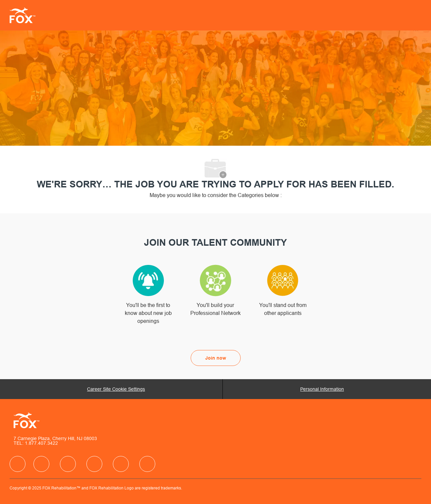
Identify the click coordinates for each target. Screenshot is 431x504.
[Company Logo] (26, 15)
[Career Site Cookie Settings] (116, 389)
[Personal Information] (322, 389)
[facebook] (18, 464)
